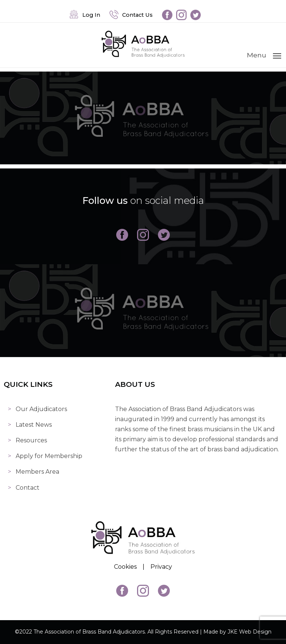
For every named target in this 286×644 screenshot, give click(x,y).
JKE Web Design (250, 632)
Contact (28, 488)
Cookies (125, 567)
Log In (85, 15)
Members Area (37, 472)
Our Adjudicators (41, 409)
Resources (31, 440)
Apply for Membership (49, 456)
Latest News (34, 425)
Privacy (161, 567)
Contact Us (131, 15)
